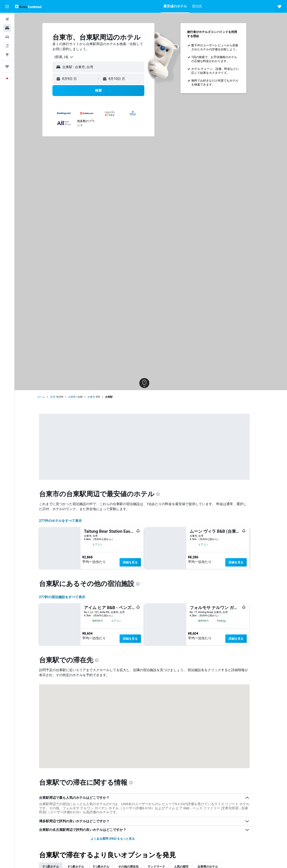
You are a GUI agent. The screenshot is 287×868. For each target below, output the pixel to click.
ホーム (48, 397)
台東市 (98, 397)
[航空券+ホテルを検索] (7, 46)
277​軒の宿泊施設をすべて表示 (69, 683)
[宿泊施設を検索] (7, 28)
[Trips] (7, 66)
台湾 (59, 397)
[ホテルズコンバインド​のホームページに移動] (28, 6)
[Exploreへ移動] (7, 55)
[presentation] (164, 494)
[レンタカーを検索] (7, 37)
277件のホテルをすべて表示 (67, 521)
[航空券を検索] (7, 19)
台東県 (78, 397)
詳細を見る (137, 562)
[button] (7, 6)
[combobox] (69, 57)
